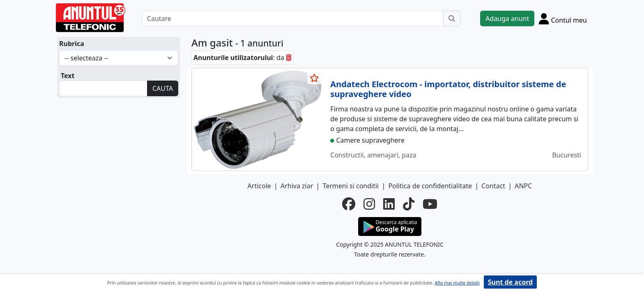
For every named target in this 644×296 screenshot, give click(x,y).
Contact (493, 186)
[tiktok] (409, 204)
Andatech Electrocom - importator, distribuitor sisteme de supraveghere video (448, 89)
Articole (259, 186)
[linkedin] (389, 204)
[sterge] (289, 58)
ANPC (523, 186)
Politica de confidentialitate (430, 186)
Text (68, 76)
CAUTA (163, 88)
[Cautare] (293, 18)
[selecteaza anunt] (315, 78)
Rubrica (72, 44)
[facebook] (349, 204)
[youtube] (430, 204)
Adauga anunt (507, 18)
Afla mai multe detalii (457, 283)
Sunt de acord (510, 282)
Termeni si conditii (351, 186)
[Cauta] (452, 18)
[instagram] (369, 204)
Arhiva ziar (297, 186)
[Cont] (563, 18)
